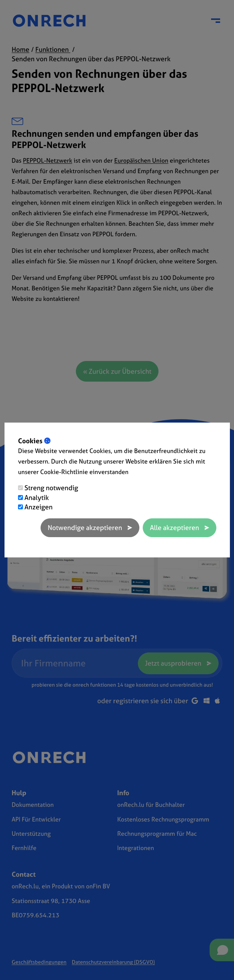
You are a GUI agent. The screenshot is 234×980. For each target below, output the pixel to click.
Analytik (37, 498)
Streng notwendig (51, 488)
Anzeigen (38, 507)
